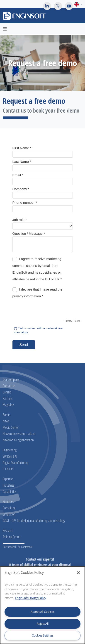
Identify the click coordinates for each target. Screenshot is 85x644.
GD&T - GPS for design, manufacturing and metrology (34, 520)
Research (8, 530)
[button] (78, 4)
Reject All (43, 624)
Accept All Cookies (42, 612)
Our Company (11, 379)
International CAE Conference (18, 547)
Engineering (10, 450)
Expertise (8, 479)
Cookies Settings (42, 635)
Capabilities (10, 491)
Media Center (11, 427)
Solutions (8, 501)
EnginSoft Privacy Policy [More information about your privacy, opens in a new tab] (30, 598)
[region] (42, 605)
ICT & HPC (8, 469)
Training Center (12, 537)
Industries (8, 485)
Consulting (9, 508)
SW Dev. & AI (10, 456)
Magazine (8, 405)
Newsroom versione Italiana (19, 434)
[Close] (78, 573)
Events (6, 415)
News (6, 421)
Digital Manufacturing (16, 463)
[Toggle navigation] (79, 17)
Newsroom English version (18, 440)
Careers (7, 392)
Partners (8, 398)
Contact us (9, 386)
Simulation (9, 514)
